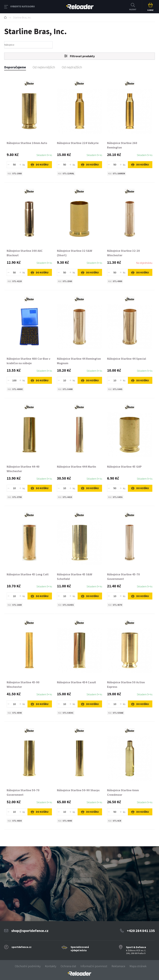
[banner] (79, 974)
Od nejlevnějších (44, 67)
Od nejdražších (72, 67)
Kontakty (51, 966)
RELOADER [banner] (80, 7)
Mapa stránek (138, 966)
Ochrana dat (68, 966)
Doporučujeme (15, 67)
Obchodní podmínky (28, 966)
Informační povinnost (94, 966)
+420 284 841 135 (141, 931)
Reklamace (118, 966)
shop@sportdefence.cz (30, 931)
